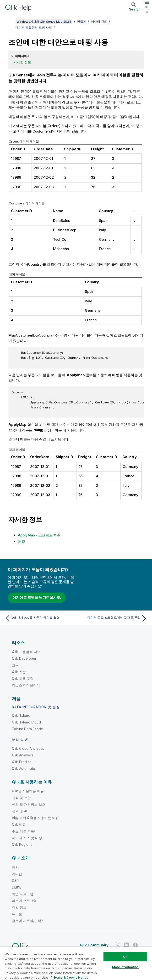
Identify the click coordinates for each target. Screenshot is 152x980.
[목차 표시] (10, 21)
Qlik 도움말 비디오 (26, 652)
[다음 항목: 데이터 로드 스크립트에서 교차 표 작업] (113, 618)
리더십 (17, 874)
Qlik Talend (21, 715)
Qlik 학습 (19, 672)
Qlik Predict (21, 762)
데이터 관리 (99, 21)
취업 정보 (19, 907)
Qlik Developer (24, 658)
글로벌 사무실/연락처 (28, 921)
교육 (15, 665)
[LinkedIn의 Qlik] (126, 945)
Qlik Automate (24, 768)
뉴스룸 (17, 914)
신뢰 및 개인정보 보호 (29, 804)
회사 (15, 867)
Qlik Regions (22, 844)
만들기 (81, 21)
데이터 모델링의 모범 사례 (34, 27)
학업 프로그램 (23, 894)
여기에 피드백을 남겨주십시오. (37, 597)
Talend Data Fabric (27, 729)
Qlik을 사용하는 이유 (28, 791)
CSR (15, 881)
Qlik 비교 (19, 824)
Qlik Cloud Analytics (28, 748)
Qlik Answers (23, 755)
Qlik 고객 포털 (23, 678)
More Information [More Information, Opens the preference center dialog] (125, 967)
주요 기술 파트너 (25, 831)
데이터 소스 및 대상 (27, 838)
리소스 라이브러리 (26, 685)
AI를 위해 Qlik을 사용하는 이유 (35, 818)
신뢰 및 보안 (21, 798)
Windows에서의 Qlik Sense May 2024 (44, 21)
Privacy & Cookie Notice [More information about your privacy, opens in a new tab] (69, 977)
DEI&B (17, 887)
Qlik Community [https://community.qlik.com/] (94, 945)
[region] (76, 963)
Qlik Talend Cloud (26, 722)
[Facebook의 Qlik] (136, 945)
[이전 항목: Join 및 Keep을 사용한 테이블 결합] (39, 618)
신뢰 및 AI (19, 811)
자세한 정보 (22, 62)
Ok (125, 957)
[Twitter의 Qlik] (118, 945)
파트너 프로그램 (24, 901)
